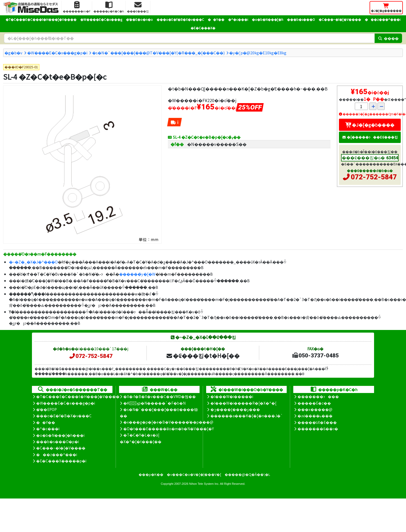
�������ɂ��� (318, 396)
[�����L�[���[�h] (189, 38)
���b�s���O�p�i (58, 442)
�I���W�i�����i (232, 396)
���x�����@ (315, 409)
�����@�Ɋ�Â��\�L (247, 474)
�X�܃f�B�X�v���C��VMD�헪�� (160, 396)
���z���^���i (383, 19)
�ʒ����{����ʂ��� (235, 409)
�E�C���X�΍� (203, 28)
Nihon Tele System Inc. (204, 484)
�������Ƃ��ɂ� (318, 429)
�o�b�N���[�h (268, 19)
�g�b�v (13, 53)
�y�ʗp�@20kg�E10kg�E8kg (258, 53)
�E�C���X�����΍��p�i (61, 461)
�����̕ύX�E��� (317, 422)
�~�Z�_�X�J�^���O (33, 262)
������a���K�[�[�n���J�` (247, 416)
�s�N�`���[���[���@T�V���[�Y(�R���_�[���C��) (158, 53)
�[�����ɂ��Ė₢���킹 (370, 137)
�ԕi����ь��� (315, 416)
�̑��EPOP (46, 409)
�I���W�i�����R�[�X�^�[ (243, 403)
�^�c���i (238, 19)
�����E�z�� (314, 403)
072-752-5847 (374, 177)
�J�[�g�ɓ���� (370, 125)
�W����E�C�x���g (101, 19)
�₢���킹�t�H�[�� (203, 356)
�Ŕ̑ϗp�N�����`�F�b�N (155, 403)
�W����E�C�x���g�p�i (57, 53)
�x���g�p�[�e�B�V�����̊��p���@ (168, 422)
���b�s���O (301, 19)
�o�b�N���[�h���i (60, 435)
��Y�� (216, 19)
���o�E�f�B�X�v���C (180, 19)
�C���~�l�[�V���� (340, 19)
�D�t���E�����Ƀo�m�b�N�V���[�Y (169, 429)
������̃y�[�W (137, 274)
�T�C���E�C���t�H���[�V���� (41, 19)
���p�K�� (151, 474)
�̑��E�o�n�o (139, 19)
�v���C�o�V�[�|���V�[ (194, 474)
